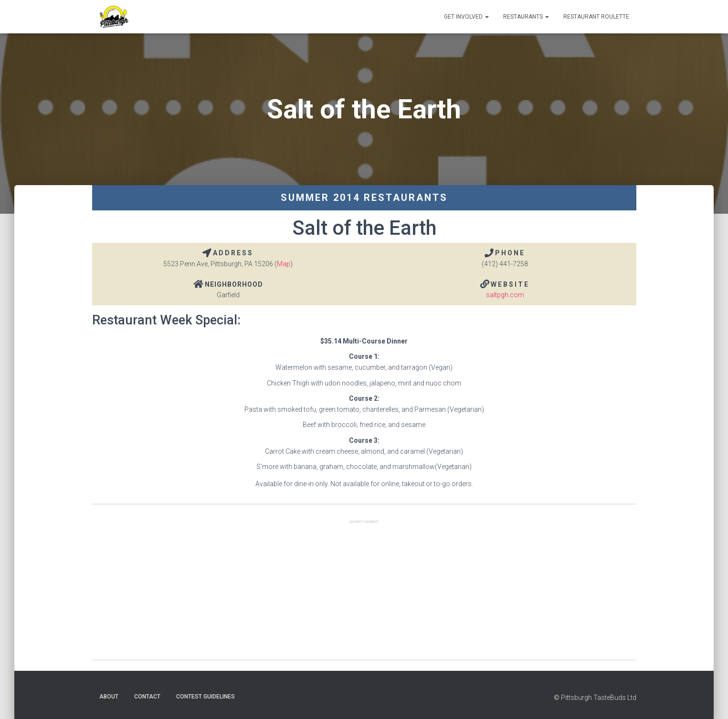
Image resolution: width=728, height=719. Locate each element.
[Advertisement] (364, 593)
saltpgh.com (505, 295)
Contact (147, 697)
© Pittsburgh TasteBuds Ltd (595, 698)
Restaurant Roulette (596, 17)
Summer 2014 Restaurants (364, 198)
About (109, 697)
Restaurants (526, 17)
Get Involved (466, 17)
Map (284, 264)
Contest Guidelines (206, 697)
